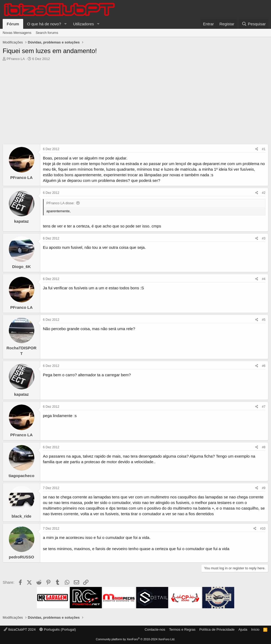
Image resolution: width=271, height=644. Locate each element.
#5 (264, 320)
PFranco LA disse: (60, 203)
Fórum (13, 24)
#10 (263, 529)
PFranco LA (16, 59)
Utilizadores (83, 24)
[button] (65, 24)
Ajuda (243, 629)
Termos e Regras (182, 629)
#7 (264, 407)
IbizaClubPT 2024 (20, 629)
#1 (264, 149)
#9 (264, 488)
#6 (264, 366)
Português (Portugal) (58, 629)
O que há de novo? (44, 24)
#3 (264, 238)
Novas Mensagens (17, 33)
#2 (264, 193)
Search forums (47, 33)
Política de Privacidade (217, 629)
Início (255, 629)
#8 (264, 447)
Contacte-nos (155, 629)
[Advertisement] (135, 104)
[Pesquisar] (254, 24)
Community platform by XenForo (136, 639)
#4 (264, 279)
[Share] (257, 149)
